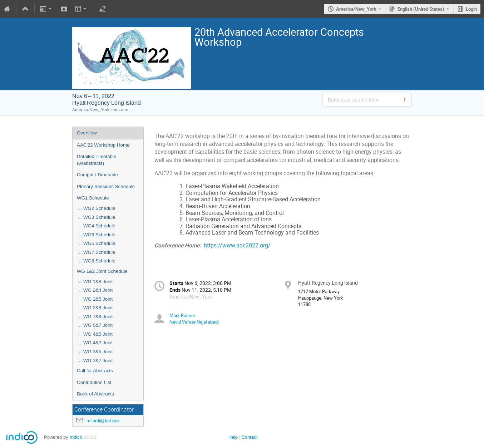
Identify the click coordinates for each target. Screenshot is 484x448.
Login (471, 9)
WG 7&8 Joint (98, 317)
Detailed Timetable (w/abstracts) (97, 160)
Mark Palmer (182, 315)
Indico (76, 437)
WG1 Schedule (93, 198)
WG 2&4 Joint (98, 290)
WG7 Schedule (99, 252)
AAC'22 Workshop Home (103, 145)
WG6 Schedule (99, 235)
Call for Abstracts (95, 371)
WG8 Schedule (99, 261)
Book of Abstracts (95, 394)
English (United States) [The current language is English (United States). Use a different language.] (421, 9)
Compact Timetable (97, 175)
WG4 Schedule (99, 226)
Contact (250, 437)
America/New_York (356, 9)
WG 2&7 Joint (98, 361)
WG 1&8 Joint (98, 282)
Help (233, 437)
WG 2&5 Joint (98, 299)
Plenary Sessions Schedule (106, 186)
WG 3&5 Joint (98, 352)
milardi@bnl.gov (103, 421)
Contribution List (94, 382)
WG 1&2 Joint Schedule (102, 271)
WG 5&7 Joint (98, 325)
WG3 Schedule (99, 217)
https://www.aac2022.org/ (237, 245)
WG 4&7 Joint (98, 343)
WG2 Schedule (99, 208)
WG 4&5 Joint (98, 334)
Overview (87, 133)
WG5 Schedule (99, 243)
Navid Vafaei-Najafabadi (194, 322)
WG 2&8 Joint (98, 308)
